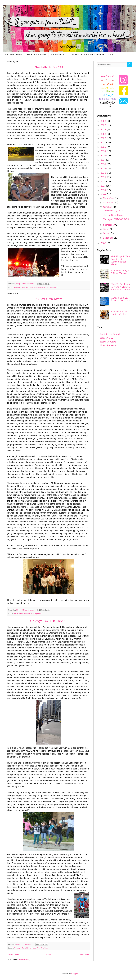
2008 (104, 243)
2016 (104, 164)
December (109, 198)
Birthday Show (20, 287)
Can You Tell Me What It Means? (87, 55)
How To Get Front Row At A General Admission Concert (121, 287)
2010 (104, 190)
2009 (104, 194)
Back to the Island (110, 334)
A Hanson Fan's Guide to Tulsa (119, 313)
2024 (104, 130)
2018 (104, 156)
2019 (104, 151)
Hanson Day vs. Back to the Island (121, 299)
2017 (103, 160)
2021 (103, 143)
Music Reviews (108, 345)
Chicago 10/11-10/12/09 (48, 621)
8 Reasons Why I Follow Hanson (120, 272)
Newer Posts (13, 955)
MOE (16, 614)
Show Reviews (108, 342)
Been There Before (36, 55)
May (106, 229)
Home (49, 955)
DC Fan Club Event (48, 299)
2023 (104, 134)
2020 (104, 147)
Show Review (40, 287)
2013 (104, 177)
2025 (104, 125)
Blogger (75, 974)
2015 (104, 169)
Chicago (17, 948)
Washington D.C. (37, 614)
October (108, 207)
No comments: (28, 284)
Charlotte (30, 287)
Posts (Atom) (24, 959)
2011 (103, 186)
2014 (104, 173)
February (109, 238)
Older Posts (84, 955)
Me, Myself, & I (58, 55)
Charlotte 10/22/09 (48, 67)
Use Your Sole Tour (53, 287)
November (109, 203)
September (109, 225)
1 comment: (27, 944)
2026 (104, 121)
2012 (103, 181)
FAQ (110, 55)
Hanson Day (107, 338)
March (107, 233)
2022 (104, 138)
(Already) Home (14, 55)
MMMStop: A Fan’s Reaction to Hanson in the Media (121, 260)
